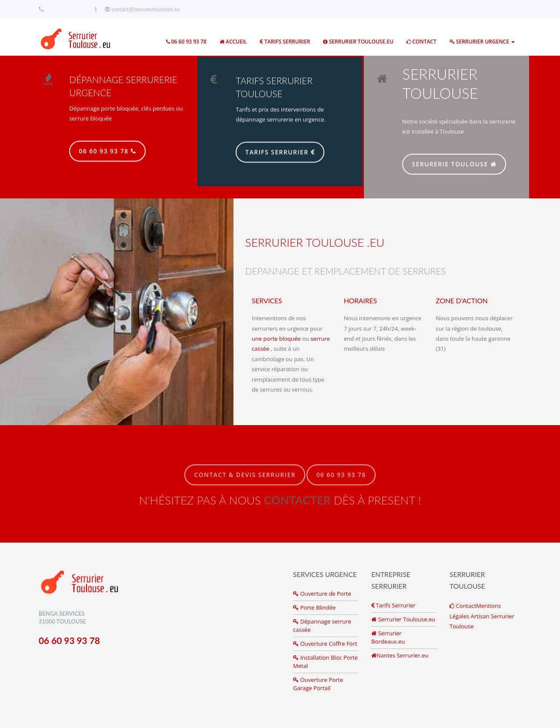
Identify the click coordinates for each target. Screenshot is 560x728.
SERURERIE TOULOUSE (458, 165)
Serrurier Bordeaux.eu (388, 637)
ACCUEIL (233, 42)
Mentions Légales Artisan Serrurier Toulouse (482, 616)
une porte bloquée (276, 339)
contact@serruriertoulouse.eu (142, 10)
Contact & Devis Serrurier (245, 479)
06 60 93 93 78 (65, 10)
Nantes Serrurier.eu (400, 655)
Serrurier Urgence (482, 42)
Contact (422, 42)
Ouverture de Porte (322, 594)
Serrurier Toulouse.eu (403, 619)
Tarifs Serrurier (285, 42)
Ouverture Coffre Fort (325, 644)
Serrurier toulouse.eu (358, 42)
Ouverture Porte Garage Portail (318, 684)
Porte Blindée (314, 607)
